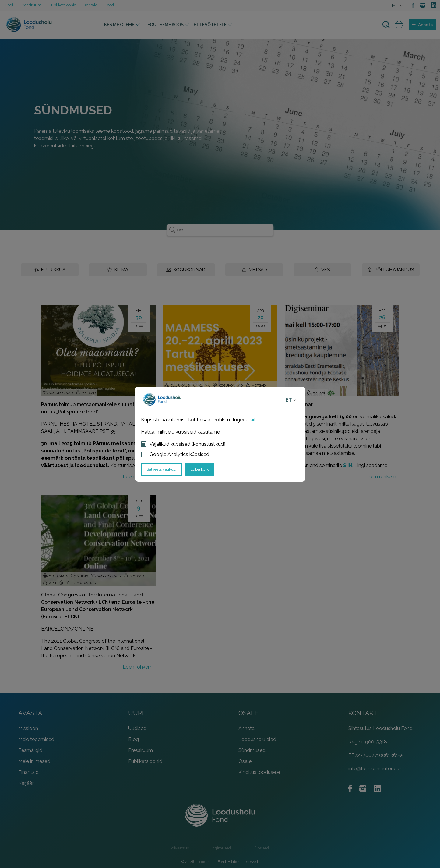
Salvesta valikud (161, 469)
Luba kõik (199, 469)
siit (253, 420)
